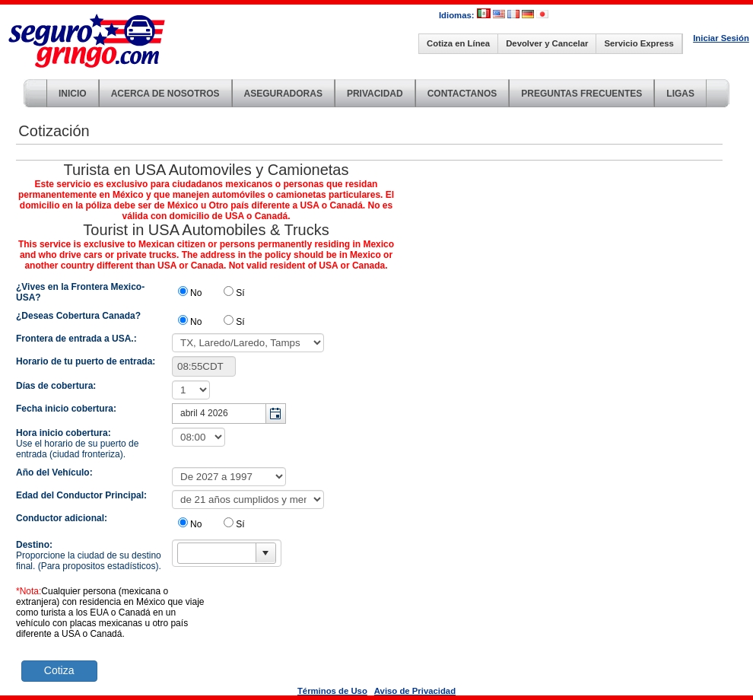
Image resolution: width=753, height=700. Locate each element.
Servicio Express (639, 43)
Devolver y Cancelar (547, 43)
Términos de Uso (332, 691)
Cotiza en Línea (458, 43)
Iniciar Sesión (721, 38)
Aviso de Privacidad (415, 691)
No (196, 293)
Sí (240, 293)
